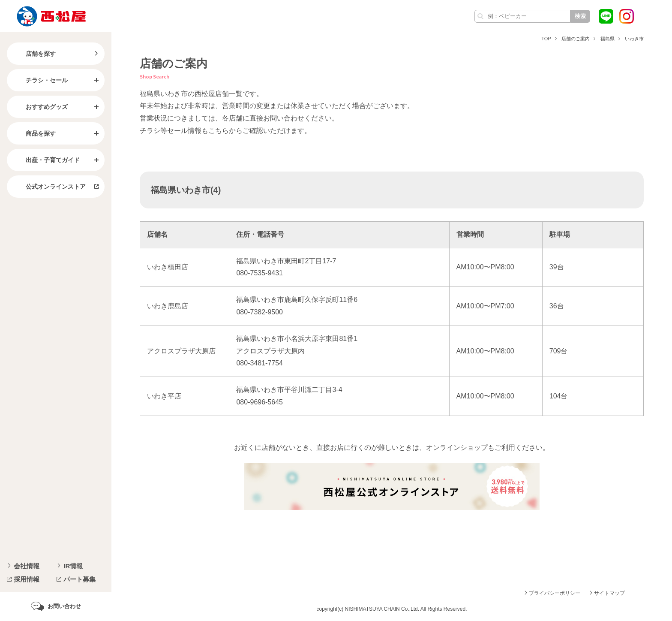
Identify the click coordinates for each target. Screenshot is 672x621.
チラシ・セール (40, 80)
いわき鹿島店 (168, 306)
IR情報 (73, 566)
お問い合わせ (64, 606)
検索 (580, 16)
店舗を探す (34, 54)
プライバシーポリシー (555, 593)
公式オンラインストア (49, 187)
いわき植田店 (168, 267)
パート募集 (79, 579)
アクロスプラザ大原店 (181, 351)
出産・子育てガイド (46, 160)
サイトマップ (609, 593)
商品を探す (34, 133)
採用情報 (27, 579)
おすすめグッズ (40, 107)
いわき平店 (164, 396)
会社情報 (27, 566)
